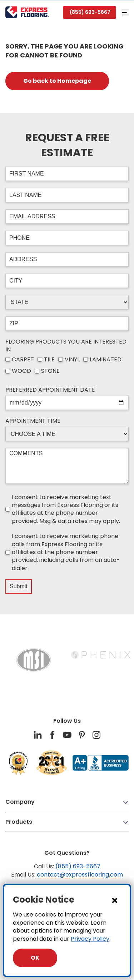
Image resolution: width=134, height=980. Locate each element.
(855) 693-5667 (78, 866)
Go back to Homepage (57, 81)
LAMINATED (106, 360)
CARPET (23, 360)
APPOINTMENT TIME (33, 421)
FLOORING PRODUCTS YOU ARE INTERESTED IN (66, 346)
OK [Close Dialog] (35, 958)
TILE (49, 360)
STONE (50, 371)
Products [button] (67, 822)
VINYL (72, 360)
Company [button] (67, 802)
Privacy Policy (90, 939)
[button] (125, 12)
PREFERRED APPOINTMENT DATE (50, 390)
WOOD (21, 371)
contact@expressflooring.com (80, 875)
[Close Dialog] (115, 900)
